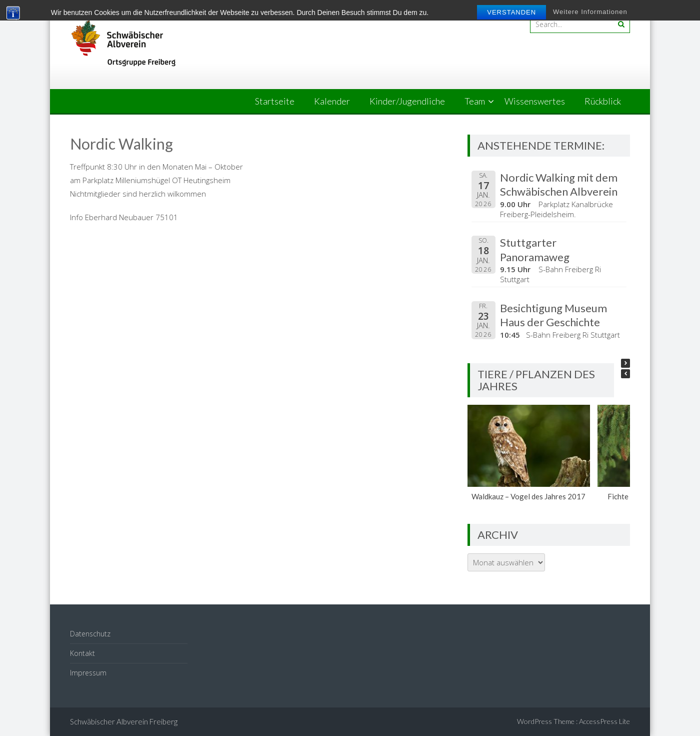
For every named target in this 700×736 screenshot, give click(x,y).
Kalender (332, 101)
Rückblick (603, 101)
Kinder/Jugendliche (407, 101)
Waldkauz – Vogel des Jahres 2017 (529, 496)
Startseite (275, 101)
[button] (625, 363)
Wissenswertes (535, 101)
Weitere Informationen (590, 12)
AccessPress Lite (604, 721)
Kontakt (82, 653)
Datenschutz (90, 634)
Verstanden (511, 12)
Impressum (88, 673)
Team (475, 101)
